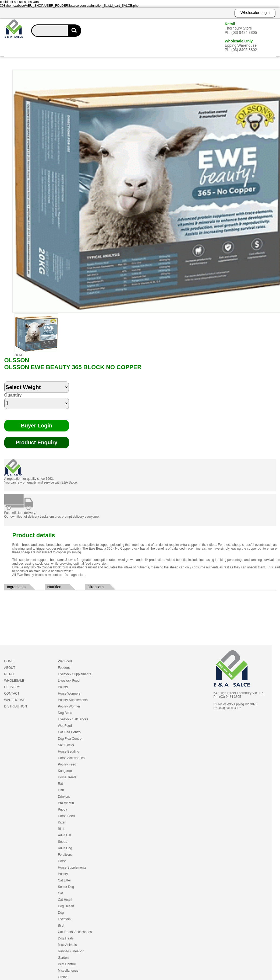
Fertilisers (65, 855)
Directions (96, 587)
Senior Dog (66, 887)
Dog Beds (65, 713)
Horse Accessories (71, 758)
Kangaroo (65, 771)
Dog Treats (66, 938)
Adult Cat (64, 835)
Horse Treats (67, 777)
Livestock (65, 919)
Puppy (62, 810)
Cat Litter (64, 880)
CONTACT (12, 694)
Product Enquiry (37, 442)
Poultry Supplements (73, 700)
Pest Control (67, 964)
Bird (61, 829)
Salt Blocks (66, 745)
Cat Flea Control (70, 732)
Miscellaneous (68, 971)
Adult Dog (65, 848)
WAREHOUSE (15, 700)
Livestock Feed (69, 681)
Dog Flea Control (70, 739)
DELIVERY (12, 687)
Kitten (62, 822)
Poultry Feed (67, 764)
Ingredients (16, 587)
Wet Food (65, 661)
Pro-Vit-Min (66, 803)
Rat (60, 784)
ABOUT (10, 668)
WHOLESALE (14, 681)
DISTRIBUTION (15, 706)
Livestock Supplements (74, 674)
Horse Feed (66, 816)
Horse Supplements (72, 868)
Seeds (62, 842)
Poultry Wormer (69, 706)
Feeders (64, 668)
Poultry (63, 687)
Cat (60, 893)
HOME (9, 661)
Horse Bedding (68, 752)
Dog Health (66, 906)
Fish (61, 790)
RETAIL (10, 674)
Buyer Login (36, 426)
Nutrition (54, 587)
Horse (62, 861)
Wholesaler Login (255, 13)
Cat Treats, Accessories (75, 932)
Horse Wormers (69, 694)
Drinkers (64, 797)
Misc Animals (67, 945)
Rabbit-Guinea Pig (71, 951)
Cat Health (65, 900)
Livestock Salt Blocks (73, 719)
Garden (63, 958)
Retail (230, 24)
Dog (61, 913)
